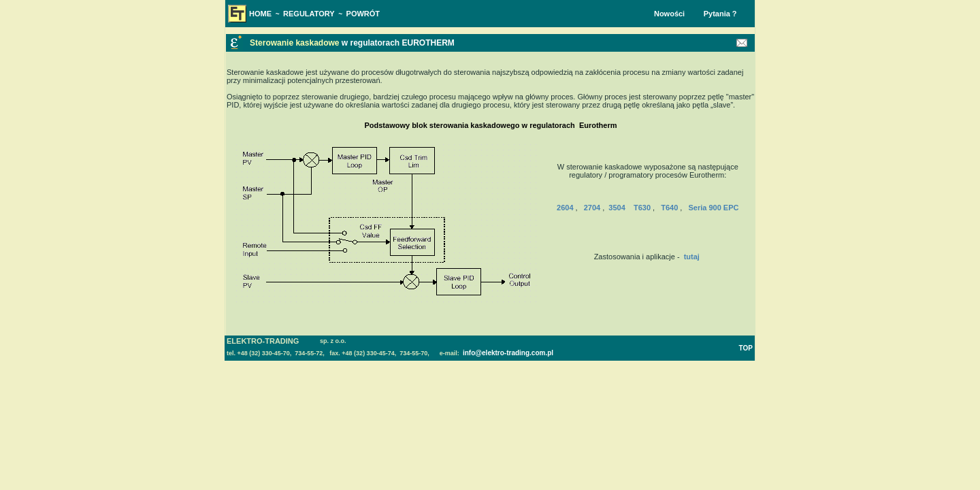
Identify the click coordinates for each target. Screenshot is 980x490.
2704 (592, 208)
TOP (746, 348)
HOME (260, 14)
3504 (617, 208)
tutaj (692, 257)
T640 (669, 208)
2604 (565, 208)
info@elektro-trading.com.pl (507, 353)
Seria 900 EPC (713, 208)
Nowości (669, 14)
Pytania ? (720, 14)
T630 (642, 208)
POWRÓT (363, 14)
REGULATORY (309, 14)
